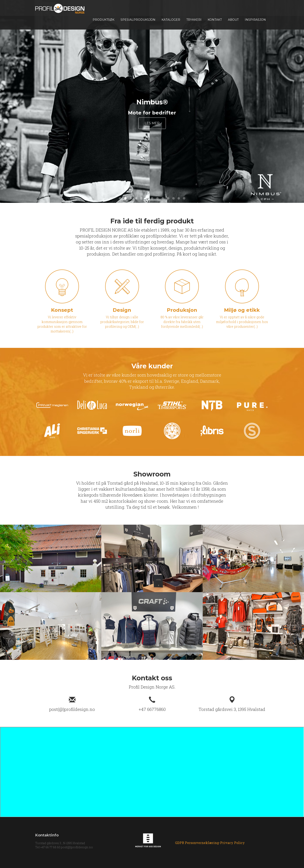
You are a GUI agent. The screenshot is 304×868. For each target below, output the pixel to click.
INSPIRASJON (255, 20)
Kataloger (171, 20)
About (233, 20)
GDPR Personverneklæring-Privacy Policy (210, 843)
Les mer (152, 123)
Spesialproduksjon (138, 20)
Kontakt (215, 20)
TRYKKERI (194, 20)
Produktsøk (104, 20)
